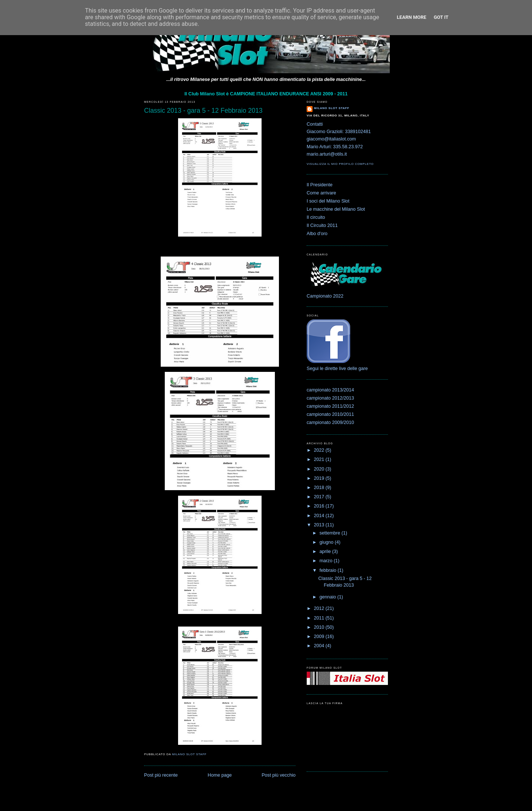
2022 (320, 450)
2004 (320, 646)
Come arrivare (321, 193)
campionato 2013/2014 (330, 390)
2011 (320, 618)
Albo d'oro (317, 234)
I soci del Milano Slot (328, 201)
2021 (320, 459)
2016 (320, 506)
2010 (320, 627)
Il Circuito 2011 (322, 225)
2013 (320, 525)
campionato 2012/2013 (330, 398)
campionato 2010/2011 (330, 414)
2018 (320, 488)
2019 (320, 478)
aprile (326, 552)
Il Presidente (320, 185)
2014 (320, 516)
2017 (320, 497)
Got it (441, 17)
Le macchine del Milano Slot (336, 209)
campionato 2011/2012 (330, 406)
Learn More (412, 17)
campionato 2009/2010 (330, 423)
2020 (320, 469)
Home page (220, 775)
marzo (327, 561)
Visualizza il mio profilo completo (340, 164)
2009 (320, 637)
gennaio (328, 597)
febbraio (329, 570)
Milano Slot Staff (332, 108)
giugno (327, 542)
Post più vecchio (279, 775)
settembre (331, 533)
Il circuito (316, 217)
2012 (320, 608)
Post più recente (161, 775)
